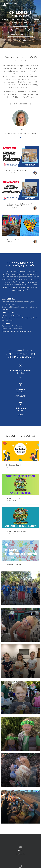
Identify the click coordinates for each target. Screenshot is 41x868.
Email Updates (20, 29)
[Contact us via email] (20, 847)
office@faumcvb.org (20, 854)
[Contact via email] (21, 138)
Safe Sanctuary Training (20, 34)
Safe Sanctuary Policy (21, 40)
